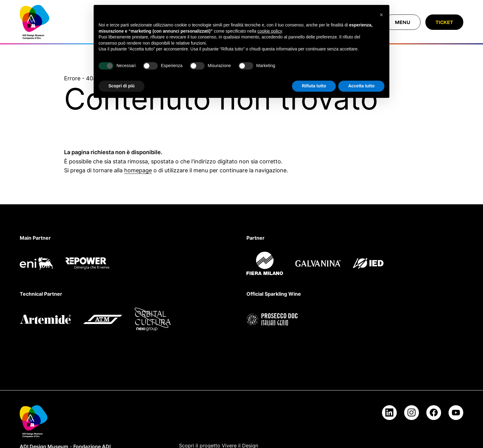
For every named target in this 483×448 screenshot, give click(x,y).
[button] (381, 15)
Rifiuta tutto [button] (314, 86)
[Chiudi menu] (403, 22)
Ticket (444, 22)
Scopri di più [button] (122, 86)
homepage (138, 170)
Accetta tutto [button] (361, 86)
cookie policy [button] (270, 31)
